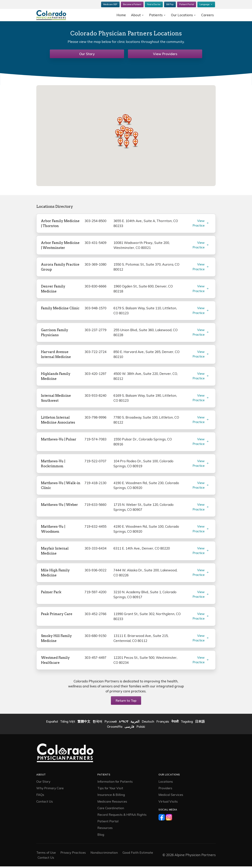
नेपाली (175, 723)
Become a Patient (132, 4)
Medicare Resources (112, 803)
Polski (141, 728)
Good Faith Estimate (138, 854)
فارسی (129, 728)
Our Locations (182, 14)
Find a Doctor (154, 4)
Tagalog (187, 723)
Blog (101, 836)
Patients (155, 14)
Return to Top (126, 702)
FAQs (40, 796)
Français (163, 723)
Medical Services (171, 796)
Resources (105, 829)
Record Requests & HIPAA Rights (122, 816)
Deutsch (148, 723)
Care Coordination (111, 810)
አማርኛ (124, 723)
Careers (207, 14)
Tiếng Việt (68, 723)
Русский (111, 723)
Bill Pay (170, 4)
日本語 (200, 723)
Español (52, 723)
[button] (129, 121)
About (135, 14)
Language (205, 4)
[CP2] (57, 15)
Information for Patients (115, 783)
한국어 (97, 723)
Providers (165, 790)
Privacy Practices (73, 854)
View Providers (165, 54)
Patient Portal (187, 4)
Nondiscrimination (104, 854)
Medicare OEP (110, 4)
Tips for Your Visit (110, 790)
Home (121, 14)
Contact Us (45, 803)
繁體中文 (84, 723)
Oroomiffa (115, 728)
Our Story (87, 54)
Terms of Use (46, 854)
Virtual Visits (168, 803)
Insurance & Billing (111, 796)
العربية (135, 723)
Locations (166, 783)
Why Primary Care (50, 790)
